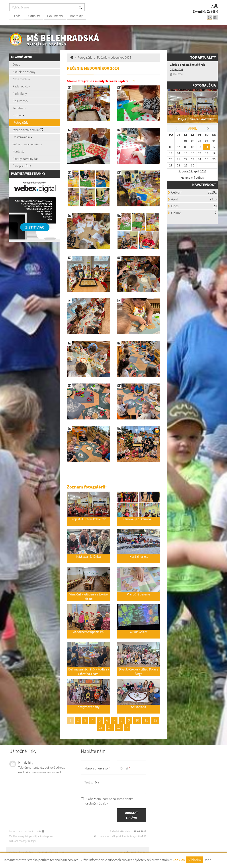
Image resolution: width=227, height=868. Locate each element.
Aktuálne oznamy (24, 72)
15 (119, 727)
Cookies (179, 860)
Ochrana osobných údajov (23, 841)
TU (131, 81)
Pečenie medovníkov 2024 (114, 57)
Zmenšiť (199, 12)
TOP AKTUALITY (203, 57)
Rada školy (20, 94)
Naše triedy (21, 79)
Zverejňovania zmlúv (28, 130)
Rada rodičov (21, 86)
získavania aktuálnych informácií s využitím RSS (120, 836)
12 (155, 720)
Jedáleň (19, 108)
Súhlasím (194, 860)
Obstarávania (23, 137)
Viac (208, 860)
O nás (17, 16)
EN (215, 17)
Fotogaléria (21, 123)
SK (210, 17)
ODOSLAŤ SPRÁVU (131, 815)
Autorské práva (45, 836)
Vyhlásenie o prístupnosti (23, 836)
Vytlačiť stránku (35, 831)
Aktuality (34, 16)
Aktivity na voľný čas (25, 159)
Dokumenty (55, 16)
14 (110, 727)
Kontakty (76, 16)
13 (101, 727)
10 (137, 720)
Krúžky (19, 115)
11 (146, 720)
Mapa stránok (16, 831)
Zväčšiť (212, 12)
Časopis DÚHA (22, 166)
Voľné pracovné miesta (27, 144)
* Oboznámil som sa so (107, 801)
